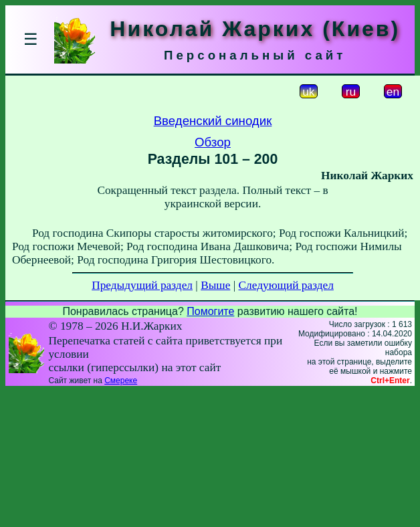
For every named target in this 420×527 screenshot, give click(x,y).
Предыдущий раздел (142, 285)
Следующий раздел (286, 285)
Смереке (121, 381)
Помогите (210, 311)
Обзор (213, 142)
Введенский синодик (213, 121)
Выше (215, 285)
